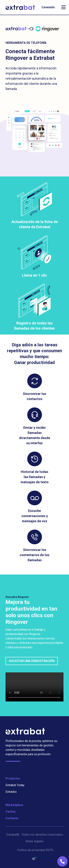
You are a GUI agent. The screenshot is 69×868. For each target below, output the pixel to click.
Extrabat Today (15, 785)
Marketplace (14, 805)
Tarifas (11, 812)
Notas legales (35, 841)
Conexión (48, 7)
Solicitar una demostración (32, 661)
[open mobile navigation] (63, 7)
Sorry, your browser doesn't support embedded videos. (34, 687)
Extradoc (11, 792)
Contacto (12, 818)
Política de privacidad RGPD (35, 850)
